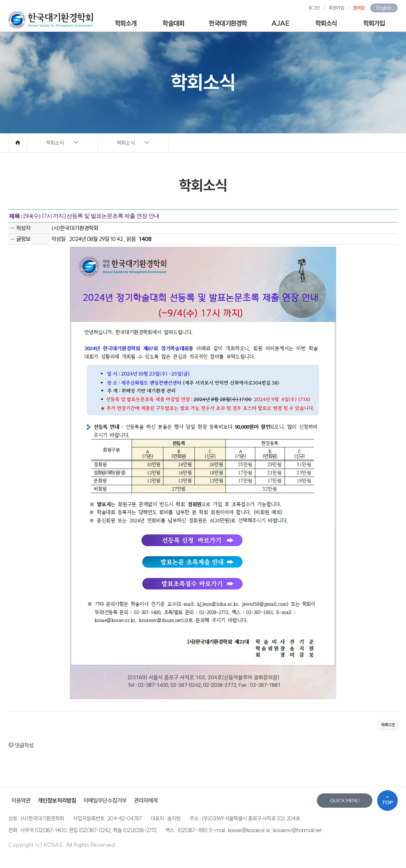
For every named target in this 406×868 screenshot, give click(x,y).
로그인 (314, 8)
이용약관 (21, 801)
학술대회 (173, 23)
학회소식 (326, 23)
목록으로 (388, 725)
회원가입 (336, 8)
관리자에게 (146, 801)
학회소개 (126, 23)
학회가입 (374, 23)
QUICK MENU (345, 801)
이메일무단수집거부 (105, 801)
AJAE (280, 23)
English (384, 8)
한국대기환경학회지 (228, 26)
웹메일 (359, 8)
